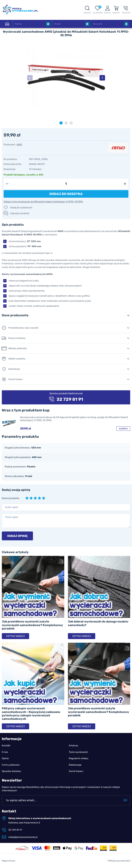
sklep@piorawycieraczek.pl (23, 837)
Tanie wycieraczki (78, 752)
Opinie (5, 758)
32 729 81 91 (15, 830)
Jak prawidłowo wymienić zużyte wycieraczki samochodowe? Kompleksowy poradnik (32, 625)
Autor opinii (11, 507)
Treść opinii (11, 517)
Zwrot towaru (76, 771)
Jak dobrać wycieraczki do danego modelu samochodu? (98, 623)
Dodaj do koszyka (66, 194)
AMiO (19, 145)
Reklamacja (75, 765)
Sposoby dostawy (11, 771)
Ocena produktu (11, 498)
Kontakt (6, 746)
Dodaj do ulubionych (21, 208)
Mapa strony (9, 861)
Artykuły (74, 746)
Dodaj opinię (17, 536)
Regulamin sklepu (79, 758)
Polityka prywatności (119, 861)
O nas (5, 752)
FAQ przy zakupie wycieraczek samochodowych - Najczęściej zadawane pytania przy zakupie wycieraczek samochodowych (31, 714)
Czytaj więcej (15, 636)
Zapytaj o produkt (20, 213)
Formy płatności (11, 765)
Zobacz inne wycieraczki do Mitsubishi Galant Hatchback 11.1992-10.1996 (43, 202)
